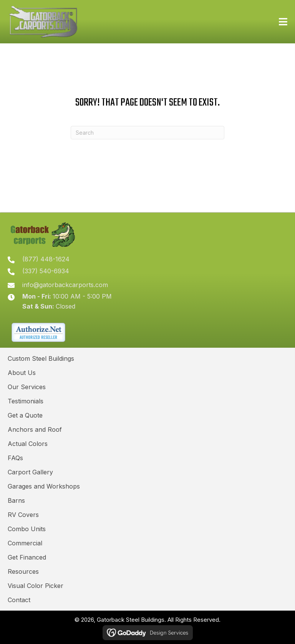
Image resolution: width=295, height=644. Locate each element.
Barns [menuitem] (16, 500)
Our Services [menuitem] (27, 387)
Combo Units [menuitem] (27, 529)
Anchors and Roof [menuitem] (35, 429)
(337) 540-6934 (46, 271)
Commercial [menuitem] (25, 543)
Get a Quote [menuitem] (25, 415)
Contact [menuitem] (19, 600)
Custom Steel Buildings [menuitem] (41, 358)
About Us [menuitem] (22, 373)
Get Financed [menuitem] (27, 557)
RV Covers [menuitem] (23, 515)
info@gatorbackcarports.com (65, 285)
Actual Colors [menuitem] (28, 444)
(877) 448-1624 (46, 259)
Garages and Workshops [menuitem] (44, 486)
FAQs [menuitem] (15, 458)
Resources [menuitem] (23, 571)
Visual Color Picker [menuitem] (36, 586)
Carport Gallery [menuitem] (30, 472)
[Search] (147, 133)
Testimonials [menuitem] (26, 401)
